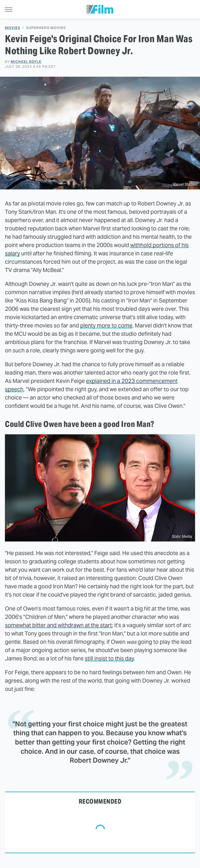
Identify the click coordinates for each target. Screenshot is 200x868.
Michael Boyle (26, 62)
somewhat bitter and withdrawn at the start (58, 625)
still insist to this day (109, 658)
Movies (13, 28)
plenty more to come (106, 325)
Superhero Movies (46, 28)
